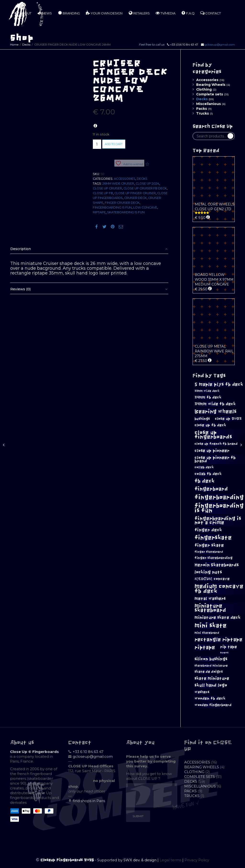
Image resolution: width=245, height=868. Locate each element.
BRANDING (69, 13)
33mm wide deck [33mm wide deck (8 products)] (207, 391)
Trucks (203, 113)
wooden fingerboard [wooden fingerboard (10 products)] (213, 705)
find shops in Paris (89, 801)
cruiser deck (135, 198)
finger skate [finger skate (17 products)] (209, 545)
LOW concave (145, 207)
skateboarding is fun (126, 212)
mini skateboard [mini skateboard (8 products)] (207, 633)
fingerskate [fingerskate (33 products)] (213, 538)
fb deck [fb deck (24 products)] (205, 481)
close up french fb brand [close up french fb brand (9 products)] (216, 444)
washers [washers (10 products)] (202, 692)
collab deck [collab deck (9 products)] (204, 467)
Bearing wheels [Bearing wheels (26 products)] (216, 411)
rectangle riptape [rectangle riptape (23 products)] (218, 639)
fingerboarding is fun (112, 207)
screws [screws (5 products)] (224, 653)
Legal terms (170, 860)
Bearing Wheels (211, 85)
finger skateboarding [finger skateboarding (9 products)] (214, 558)
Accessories (125, 179)
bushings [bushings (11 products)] (202, 419)
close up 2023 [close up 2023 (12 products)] (228, 419)
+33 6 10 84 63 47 (88, 752)
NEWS (45, 13)
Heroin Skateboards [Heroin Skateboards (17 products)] (217, 565)
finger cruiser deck (122, 203)
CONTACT (211, 13)
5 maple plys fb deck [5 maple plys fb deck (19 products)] (219, 384)
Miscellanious (209, 104)
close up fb (103, 193)
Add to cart (114, 144)
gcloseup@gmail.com (220, 44)
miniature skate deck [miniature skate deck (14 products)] (217, 618)
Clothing (204, 89)
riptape (99, 212)
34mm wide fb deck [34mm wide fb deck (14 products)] (215, 404)
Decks (26, 44)
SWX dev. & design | (142, 860)
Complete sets (210, 94)
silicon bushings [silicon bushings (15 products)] (211, 659)
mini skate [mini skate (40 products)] (211, 625)
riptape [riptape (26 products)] (205, 647)
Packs (202, 109)
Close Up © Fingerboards (34, 752)
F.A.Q (188, 13)
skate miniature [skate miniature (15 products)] (212, 678)
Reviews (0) (20, 289)
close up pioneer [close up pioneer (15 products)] (212, 451)
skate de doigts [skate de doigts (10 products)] (209, 672)
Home (14, 44)
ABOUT (23, 13)
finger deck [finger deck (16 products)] (208, 530)
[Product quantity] (97, 144)
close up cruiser (107, 188)
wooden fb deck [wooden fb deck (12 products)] (210, 698)
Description (21, 249)
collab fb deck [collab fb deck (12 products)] (208, 474)
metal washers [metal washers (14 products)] (210, 599)
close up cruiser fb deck (145, 188)
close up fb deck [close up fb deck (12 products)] (210, 425)
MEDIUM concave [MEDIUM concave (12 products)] (212, 579)
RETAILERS (139, 13)
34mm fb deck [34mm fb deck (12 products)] (208, 397)
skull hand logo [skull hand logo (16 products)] (211, 685)
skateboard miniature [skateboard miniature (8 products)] (211, 666)
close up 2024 (147, 184)
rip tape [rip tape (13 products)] (228, 647)
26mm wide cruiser (118, 184)
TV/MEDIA (165, 13)
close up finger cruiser (135, 193)
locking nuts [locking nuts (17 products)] (208, 572)
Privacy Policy (197, 860)
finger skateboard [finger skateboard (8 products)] (209, 552)
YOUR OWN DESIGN (104, 13)
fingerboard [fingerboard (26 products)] (211, 489)
